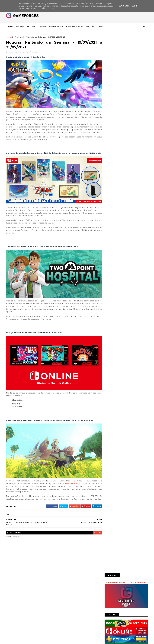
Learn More (124, 6)
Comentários (62, 591)
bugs (78, 480)
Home (11, 27)
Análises (32, 27)
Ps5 (88, 27)
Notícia (16, 37)
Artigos (43, 27)
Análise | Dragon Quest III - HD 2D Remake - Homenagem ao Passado (131, 136)
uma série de (69, 480)
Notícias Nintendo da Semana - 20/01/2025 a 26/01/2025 (131, 146)
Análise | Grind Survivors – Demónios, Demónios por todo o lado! (131, 156)
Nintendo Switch (75, 27)
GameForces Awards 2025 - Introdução (125, 45)
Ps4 (94, 27)
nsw (21, 37)
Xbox (102, 27)
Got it (134, 6)
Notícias (20, 27)
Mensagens (61, 587)
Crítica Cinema (57, 27)
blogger (95, 532)
